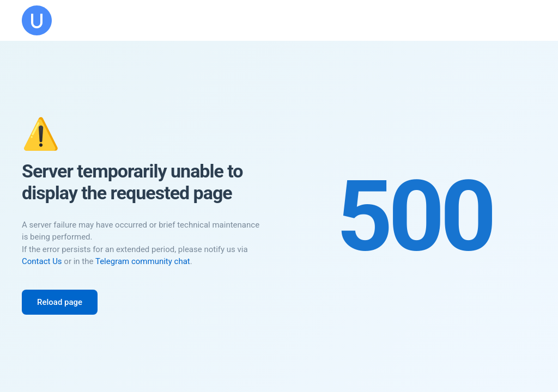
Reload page (60, 302)
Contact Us (42, 261)
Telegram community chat (143, 261)
